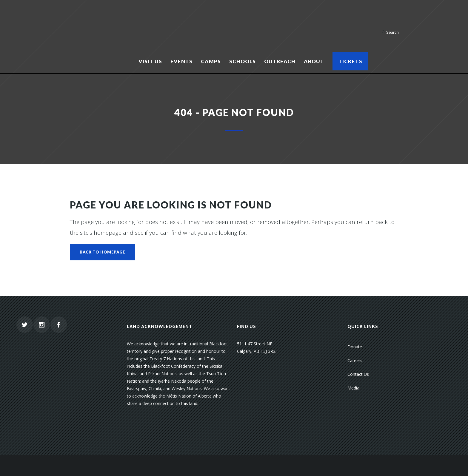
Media (353, 388)
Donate (355, 347)
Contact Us (358, 374)
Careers (355, 360)
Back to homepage (102, 252)
